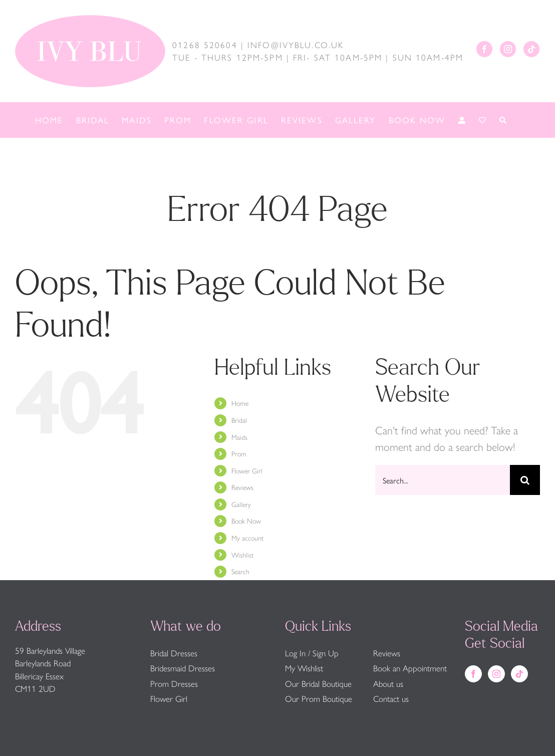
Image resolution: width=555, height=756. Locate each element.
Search (240, 571)
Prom (239, 453)
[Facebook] (484, 49)
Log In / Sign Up (312, 653)
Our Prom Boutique (319, 698)
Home (240, 403)
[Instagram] (508, 49)
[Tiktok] (531, 49)
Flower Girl (247, 470)
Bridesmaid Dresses (183, 668)
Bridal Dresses (174, 653)
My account (247, 538)
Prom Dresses (174, 683)
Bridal (239, 420)
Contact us (391, 698)
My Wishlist (304, 668)
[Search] (525, 480)
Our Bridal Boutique (318, 683)
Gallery (241, 504)
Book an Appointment (410, 668)
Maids (239, 437)
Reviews (242, 487)
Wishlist (242, 555)
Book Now (246, 521)
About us (388, 683)
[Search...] (443, 480)
